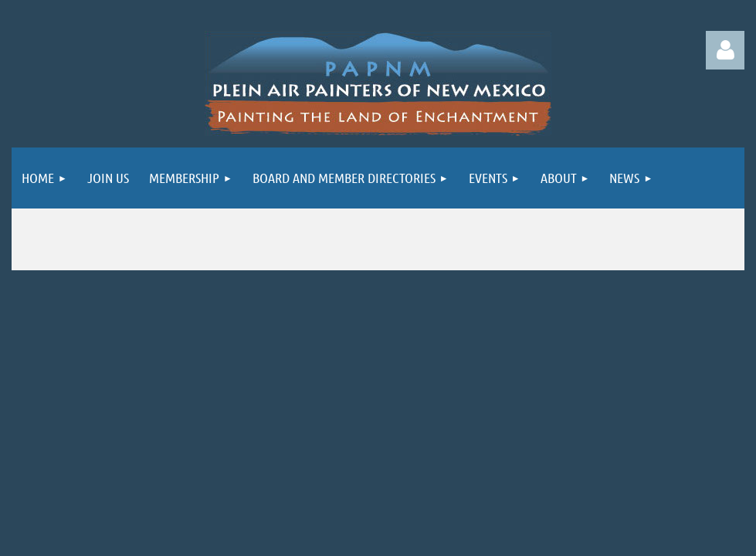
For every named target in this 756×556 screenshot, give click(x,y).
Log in (725, 50)
